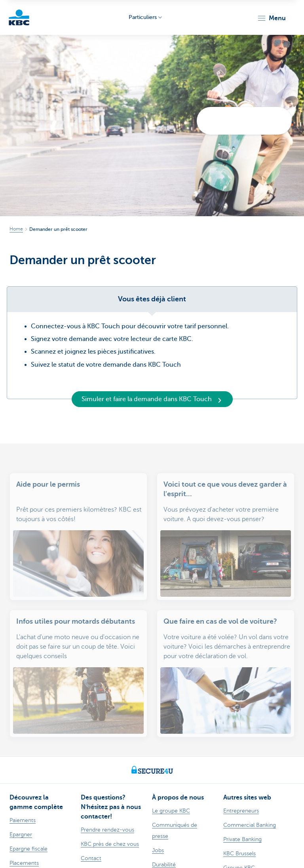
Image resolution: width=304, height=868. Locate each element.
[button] (271, 18)
